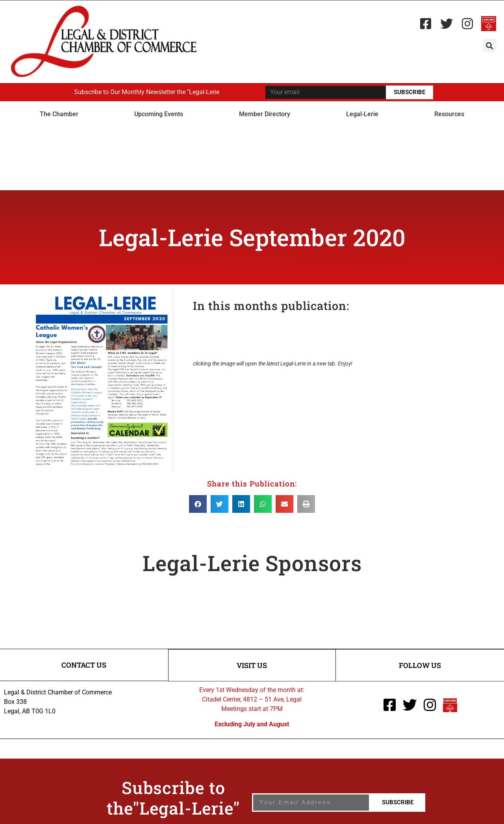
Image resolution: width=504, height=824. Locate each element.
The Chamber (59, 114)
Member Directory (265, 114)
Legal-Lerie (362, 114)
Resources (449, 114)
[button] (490, 45)
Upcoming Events (159, 114)
